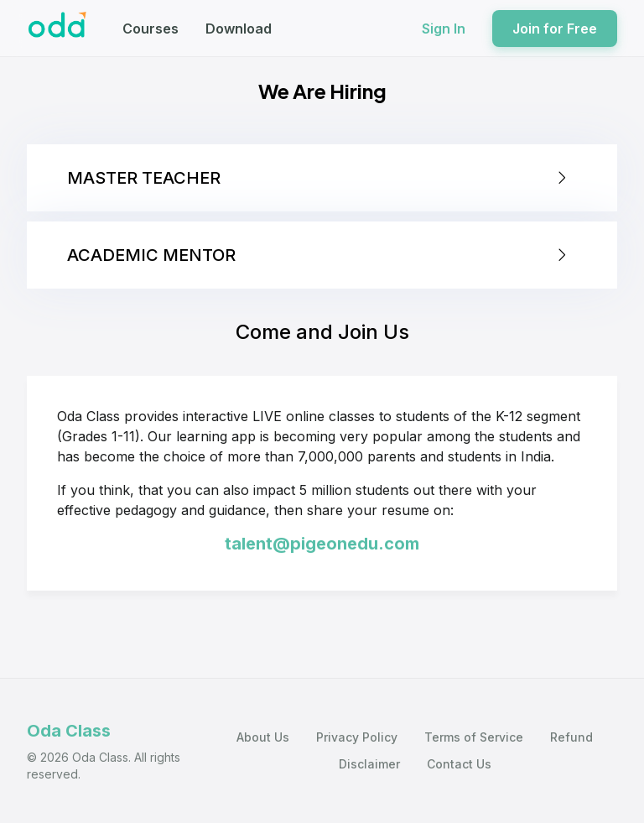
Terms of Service (474, 737)
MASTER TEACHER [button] (319, 178)
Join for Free (555, 29)
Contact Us (459, 764)
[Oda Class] (58, 29)
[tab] (322, 178)
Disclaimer (369, 764)
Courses (151, 29)
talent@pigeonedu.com (322, 544)
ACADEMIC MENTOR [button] (319, 255)
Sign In (444, 29)
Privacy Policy (357, 737)
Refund (571, 737)
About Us (263, 737)
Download (239, 29)
